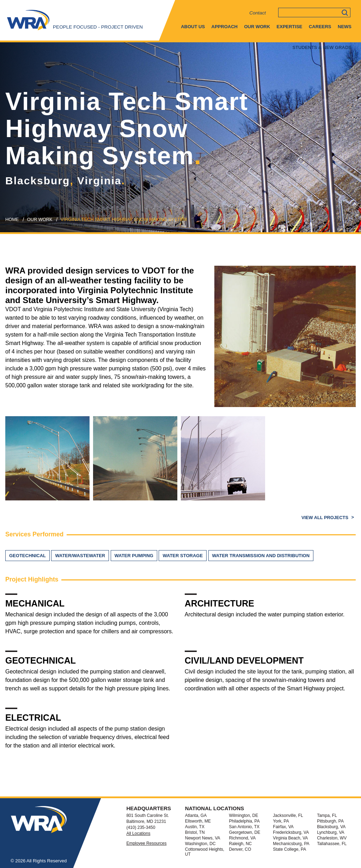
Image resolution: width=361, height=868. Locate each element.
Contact (258, 13)
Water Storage (183, 556)
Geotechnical (27, 556)
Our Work (257, 27)
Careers (320, 27)
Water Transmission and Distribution (261, 556)
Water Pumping (134, 556)
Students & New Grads (322, 47)
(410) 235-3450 (141, 827)
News (345, 27)
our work (40, 219)
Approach (225, 27)
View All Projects (326, 518)
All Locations (138, 833)
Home (12, 219)
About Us (193, 27)
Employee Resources (146, 843)
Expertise (290, 27)
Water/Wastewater (80, 556)
